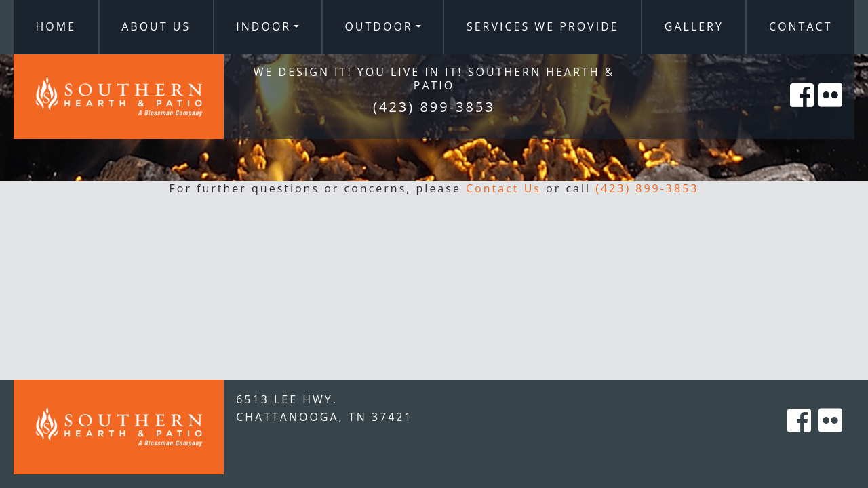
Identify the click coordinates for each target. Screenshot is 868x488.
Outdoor (378, 26)
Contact (801, 26)
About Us (156, 26)
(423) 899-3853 (647, 188)
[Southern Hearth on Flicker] (831, 110)
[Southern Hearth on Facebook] (803, 110)
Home (56, 26)
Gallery (694, 26)
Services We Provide (543, 26)
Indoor (263, 26)
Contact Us (504, 188)
